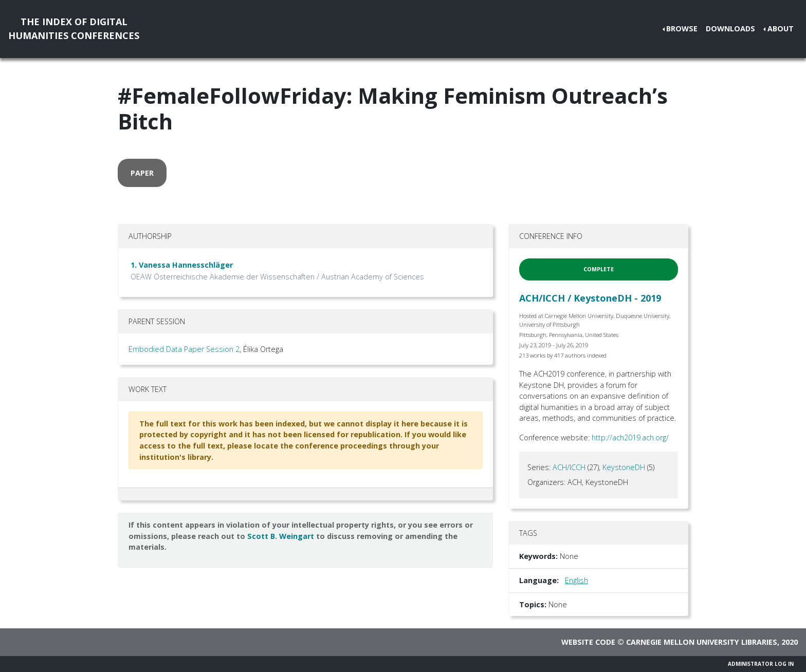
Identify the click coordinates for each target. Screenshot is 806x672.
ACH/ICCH (569, 467)
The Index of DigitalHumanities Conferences (74, 29)
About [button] (781, 29)
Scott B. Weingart (281, 536)
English (576, 580)
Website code (588, 642)
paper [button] (142, 173)
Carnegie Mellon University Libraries (702, 642)
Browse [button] (682, 29)
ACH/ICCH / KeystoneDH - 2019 (590, 298)
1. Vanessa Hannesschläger (182, 265)
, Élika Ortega (261, 349)
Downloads (730, 29)
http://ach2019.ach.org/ (630, 437)
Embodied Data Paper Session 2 (184, 349)
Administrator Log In (761, 664)
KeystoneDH (624, 467)
